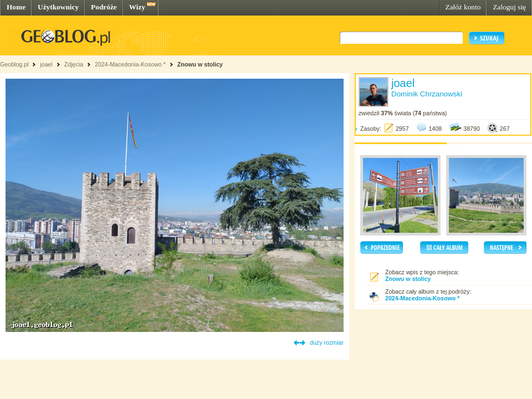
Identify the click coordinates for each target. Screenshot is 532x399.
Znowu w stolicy (200, 64)
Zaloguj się (509, 7)
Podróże (104, 7)
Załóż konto (463, 7)
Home (16, 7)
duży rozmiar (327, 342)
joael (46, 64)
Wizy (137, 7)
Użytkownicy (58, 7)
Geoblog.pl (14, 64)
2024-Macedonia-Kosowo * (130, 64)
